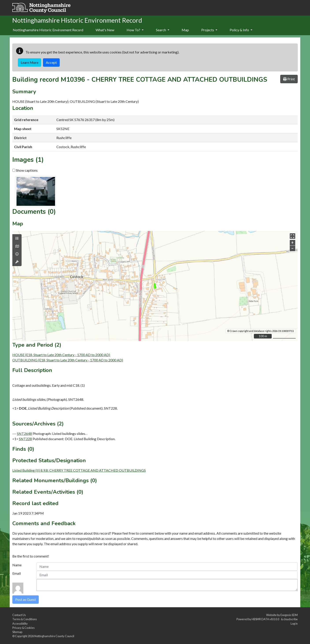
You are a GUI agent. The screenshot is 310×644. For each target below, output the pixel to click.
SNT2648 (24, 433)
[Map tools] (17, 262)
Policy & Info (241, 30)
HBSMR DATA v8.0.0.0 (266, 619)
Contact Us (19, 615)
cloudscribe (291, 619)
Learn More (30, 62)
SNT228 (25, 439)
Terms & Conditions (25, 619)
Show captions (25, 170)
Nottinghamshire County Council (54, 636)
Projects (209, 30)
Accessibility (20, 624)
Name (17, 565)
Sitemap (17, 632)
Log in (294, 624)
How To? (135, 30)
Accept (51, 62)
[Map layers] (17, 238)
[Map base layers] (17, 246)
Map (185, 30)
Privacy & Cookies (23, 628)
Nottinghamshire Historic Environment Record (48, 30)
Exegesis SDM (289, 615)
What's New (105, 30)
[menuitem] (105, 30)
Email (17, 573)
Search (163, 30)
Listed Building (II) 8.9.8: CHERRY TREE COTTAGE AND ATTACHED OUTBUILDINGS (79, 470)
